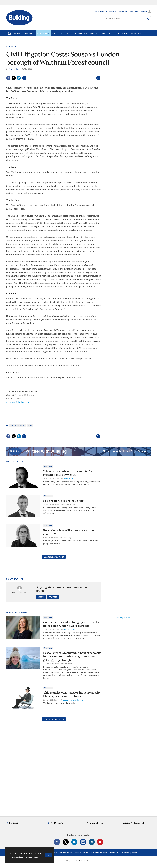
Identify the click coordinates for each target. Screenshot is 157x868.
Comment (11, 47)
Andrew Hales (14, 69)
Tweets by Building (123, 617)
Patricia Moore (69, 629)
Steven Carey (69, 478)
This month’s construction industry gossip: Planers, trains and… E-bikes (72, 694)
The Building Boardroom (105, 11)
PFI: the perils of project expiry (64, 501)
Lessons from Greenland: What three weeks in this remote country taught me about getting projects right (72, 656)
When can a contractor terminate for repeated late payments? (68, 473)
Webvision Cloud (85, 861)
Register (123, 11)
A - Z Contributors (95, 823)
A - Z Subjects (57, 823)
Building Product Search (134, 823)
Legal (30, 425)
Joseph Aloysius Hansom (73, 700)
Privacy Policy (82, 853)
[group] (137, 33)
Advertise (125, 853)
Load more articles (54, 557)
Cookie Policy (66, 853)
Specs (135, 853)
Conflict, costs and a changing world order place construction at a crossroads (71, 624)
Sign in (41, 597)
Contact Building (99, 853)
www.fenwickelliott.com (18, 402)
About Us (114, 853)
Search (148, 19)
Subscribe (134, 11)
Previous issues (16, 823)
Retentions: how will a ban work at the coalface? (68, 532)
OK (48, 855)
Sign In (144, 11)
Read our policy (31, 857)
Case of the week (17, 425)
